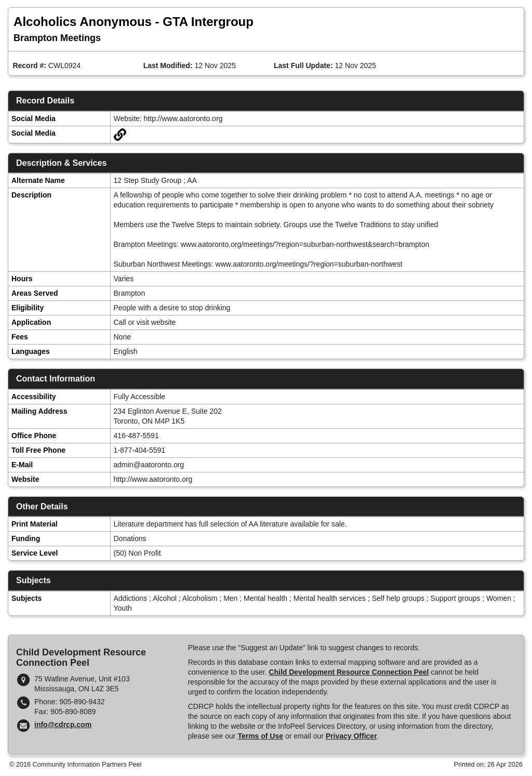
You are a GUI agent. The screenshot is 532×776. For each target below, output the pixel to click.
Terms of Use (260, 736)
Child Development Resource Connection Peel (349, 672)
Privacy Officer (351, 736)
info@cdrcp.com (63, 725)
